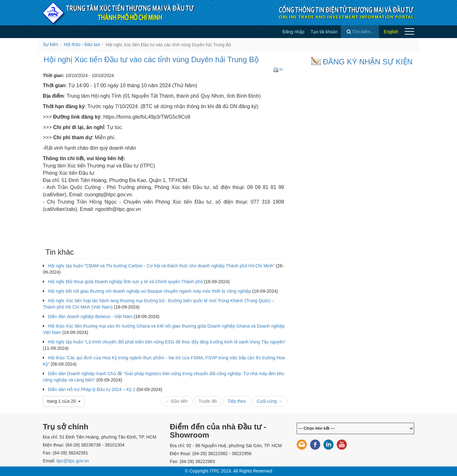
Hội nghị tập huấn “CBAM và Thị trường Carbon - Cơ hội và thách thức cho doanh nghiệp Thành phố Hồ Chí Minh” (161, 266)
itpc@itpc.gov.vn (73, 461)
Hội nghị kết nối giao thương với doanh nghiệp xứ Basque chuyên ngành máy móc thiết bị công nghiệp (149, 291)
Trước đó (208, 401)
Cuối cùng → (270, 401)
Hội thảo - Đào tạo (82, 44)
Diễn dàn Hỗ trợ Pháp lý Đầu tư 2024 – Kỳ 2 (92, 389)
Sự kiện (50, 44)
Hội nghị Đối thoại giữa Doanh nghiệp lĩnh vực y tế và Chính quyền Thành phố (125, 282)
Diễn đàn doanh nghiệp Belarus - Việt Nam (90, 316)
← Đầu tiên (177, 401)
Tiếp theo (237, 401)
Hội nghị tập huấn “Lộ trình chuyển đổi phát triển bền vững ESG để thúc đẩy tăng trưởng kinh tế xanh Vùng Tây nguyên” (167, 342)
